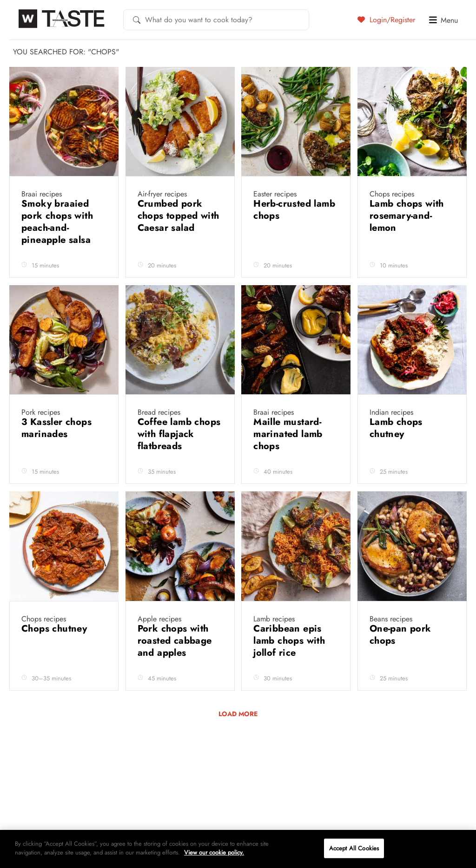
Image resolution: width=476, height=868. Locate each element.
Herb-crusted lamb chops (294, 210)
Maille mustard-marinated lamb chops (288, 434)
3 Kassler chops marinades (56, 428)
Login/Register (386, 20)
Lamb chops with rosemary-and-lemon (407, 216)
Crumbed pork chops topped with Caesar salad (178, 216)
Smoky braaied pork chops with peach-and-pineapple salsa (57, 222)
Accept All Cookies (354, 848)
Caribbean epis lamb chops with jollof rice (289, 641)
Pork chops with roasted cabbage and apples (175, 641)
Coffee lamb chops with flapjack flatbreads (179, 434)
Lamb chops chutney (396, 428)
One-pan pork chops (400, 635)
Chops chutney (56, 629)
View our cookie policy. (214, 852)
